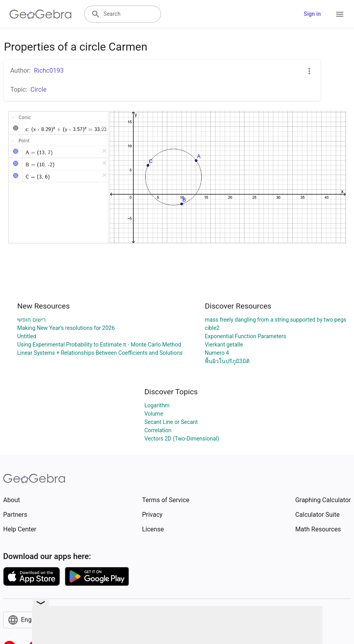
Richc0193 (49, 71)
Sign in (312, 14)
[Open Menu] (340, 14)
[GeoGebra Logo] (41, 14)
